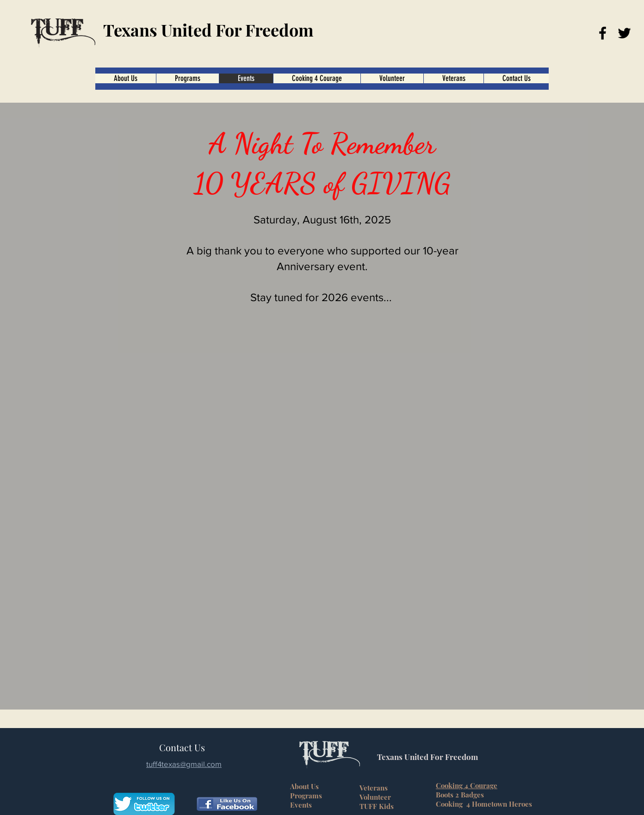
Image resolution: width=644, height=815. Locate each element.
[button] (317, 78)
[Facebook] (603, 33)
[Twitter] (624, 33)
